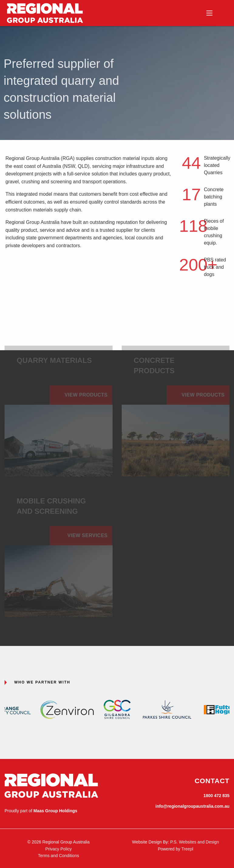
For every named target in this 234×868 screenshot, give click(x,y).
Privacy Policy (58, 849)
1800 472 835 (216, 796)
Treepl (187, 849)
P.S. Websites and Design (195, 842)
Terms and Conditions (58, 856)
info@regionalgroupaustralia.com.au (192, 806)
